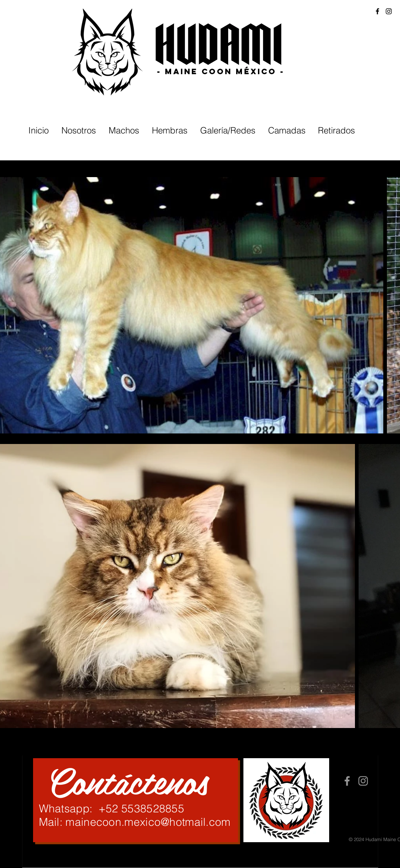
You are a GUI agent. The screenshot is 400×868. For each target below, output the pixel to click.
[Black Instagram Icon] (389, 11)
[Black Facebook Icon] (377, 11)
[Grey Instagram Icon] (363, 781)
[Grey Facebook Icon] (347, 781)
